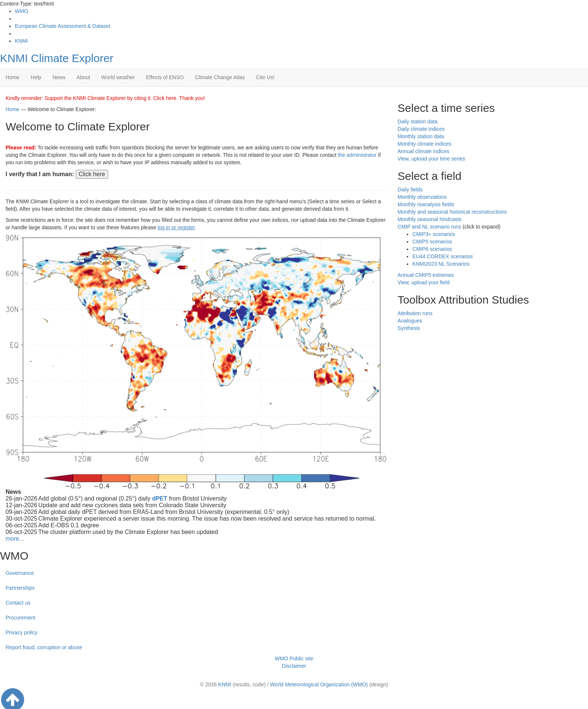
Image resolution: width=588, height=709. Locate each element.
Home (12, 77)
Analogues (410, 321)
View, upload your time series (431, 159)
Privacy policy (22, 632)
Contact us (18, 603)
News (59, 77)
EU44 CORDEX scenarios (443, 256)
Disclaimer (294, 666)
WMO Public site (294, 658)
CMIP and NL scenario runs (429, 227)
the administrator (357, 155)
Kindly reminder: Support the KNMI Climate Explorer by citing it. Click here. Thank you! (105, 98)
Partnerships (20, 588)
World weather (118, 77)
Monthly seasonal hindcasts (429, 219)
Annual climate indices (423, 151)
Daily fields (410, 190)
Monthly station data (421, 136)
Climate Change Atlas (220, 77)
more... (15, 539)
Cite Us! (265, 77)
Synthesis (409, 328)
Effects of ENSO (165, 77)
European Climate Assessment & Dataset (63, 26)
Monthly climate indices (424, 144)
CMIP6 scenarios (432, 249)
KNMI (21, 41)
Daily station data (417, 122)
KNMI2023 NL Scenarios (441, 264)
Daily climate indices (421, 129)
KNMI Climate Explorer (57, 58)
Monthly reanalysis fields (426, 204)
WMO (22, 11)
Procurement (20, 618)
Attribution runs (415, 313)
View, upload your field (423, 282)
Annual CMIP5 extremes (426, 275)
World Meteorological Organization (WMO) (319, 684)
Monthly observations (422, 197)
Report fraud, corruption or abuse (44, 647)
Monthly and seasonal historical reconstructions (452, 212)
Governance (20, 573)
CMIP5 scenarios (432, 242)
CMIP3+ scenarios (434, 234)
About (83, 77)
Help (36, 77)
